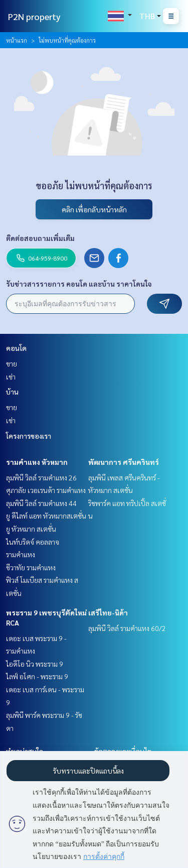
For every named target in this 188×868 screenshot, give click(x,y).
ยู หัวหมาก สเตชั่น (31, 529)
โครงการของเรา (29, 436)
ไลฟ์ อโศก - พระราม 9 (37, 676)
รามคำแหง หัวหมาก (37, 462)
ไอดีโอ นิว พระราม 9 (35, 664)
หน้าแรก (17, 40)
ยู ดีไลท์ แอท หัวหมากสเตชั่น (46, 516)
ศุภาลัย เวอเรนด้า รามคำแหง (46, 490)
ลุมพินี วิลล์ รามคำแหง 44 (41, 503)
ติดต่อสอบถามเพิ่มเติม (40, 238)
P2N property (34, 16)
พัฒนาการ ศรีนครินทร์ (124, 462)
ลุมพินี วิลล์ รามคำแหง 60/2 (127, 628)
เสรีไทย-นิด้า (108, 612)
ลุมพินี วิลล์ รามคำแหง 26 (41, 477)
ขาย (12, 363)
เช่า (11, 377)
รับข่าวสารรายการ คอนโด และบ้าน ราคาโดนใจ (79, 284)
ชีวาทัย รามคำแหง (31, 567)
